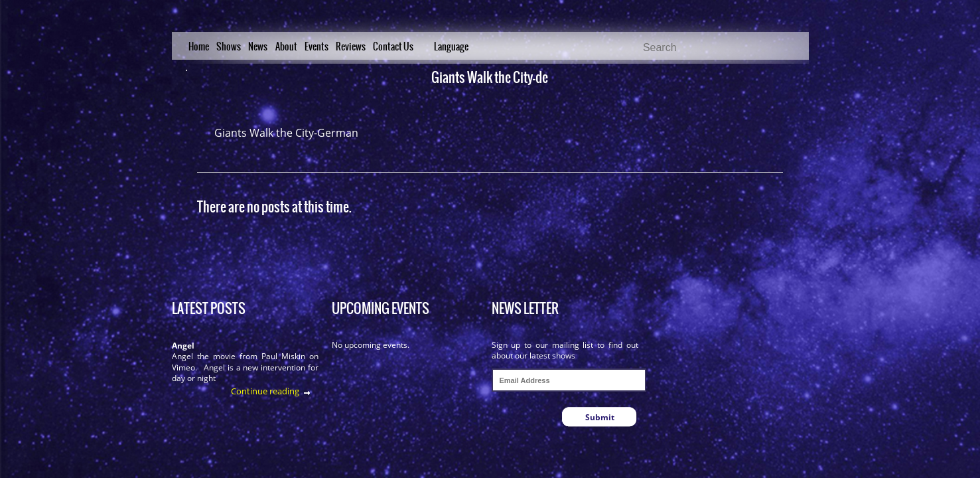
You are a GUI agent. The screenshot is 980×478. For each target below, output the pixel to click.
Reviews (351, 46)
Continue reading (265, 391)
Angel (183, 346)
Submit (600, 417)
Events (316, 46)
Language (451, 46)
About (286, 46)
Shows (229, 46)
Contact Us (393, 46)
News (258, 46)
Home (199, 46)
